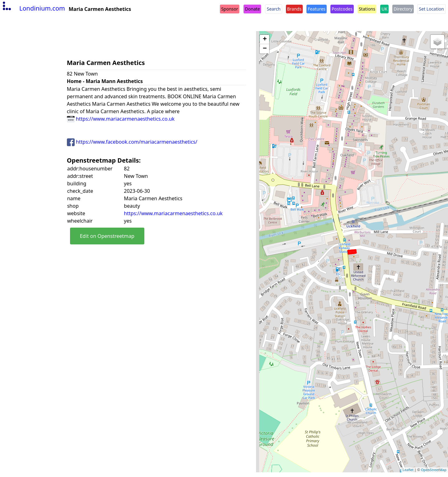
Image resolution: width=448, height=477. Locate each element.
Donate (252, 9)
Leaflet (408, 470)
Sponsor (230, 9)
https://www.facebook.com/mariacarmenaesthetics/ (132, 142)
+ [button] (265, 39)
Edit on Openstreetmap (107, 236)
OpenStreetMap (434, 470)
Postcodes (342, 9)
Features (317, 9)
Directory (403, 9)
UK (384, 9)
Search (273, 9)
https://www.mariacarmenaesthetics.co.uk (121, 119)
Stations (367, 9)
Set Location (432, 9)
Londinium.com (33, 8)
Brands (294, 9)
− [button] (265, 49)
